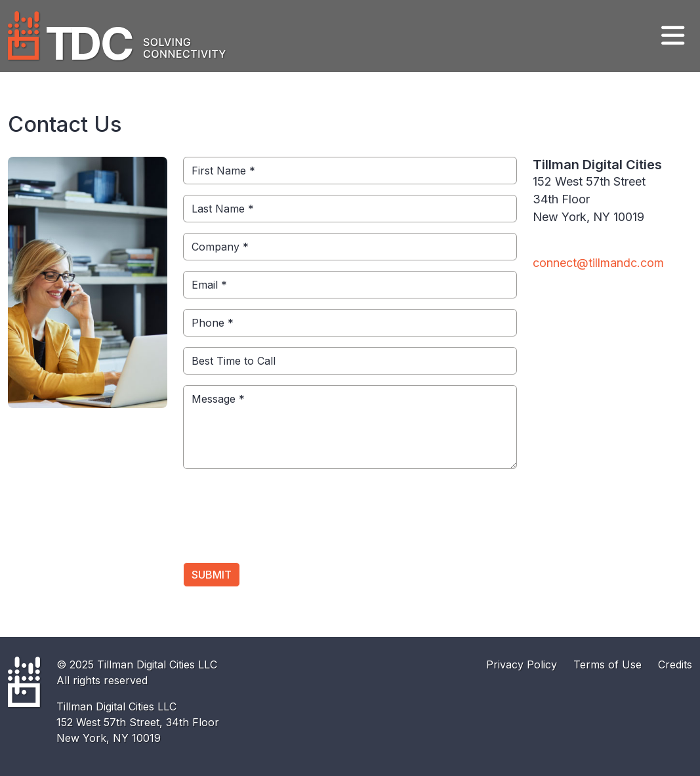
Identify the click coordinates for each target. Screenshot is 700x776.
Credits (675, 664)
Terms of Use (607, 664)
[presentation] (283, 521)
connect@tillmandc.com (598, 263)
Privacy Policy (522, 664)
